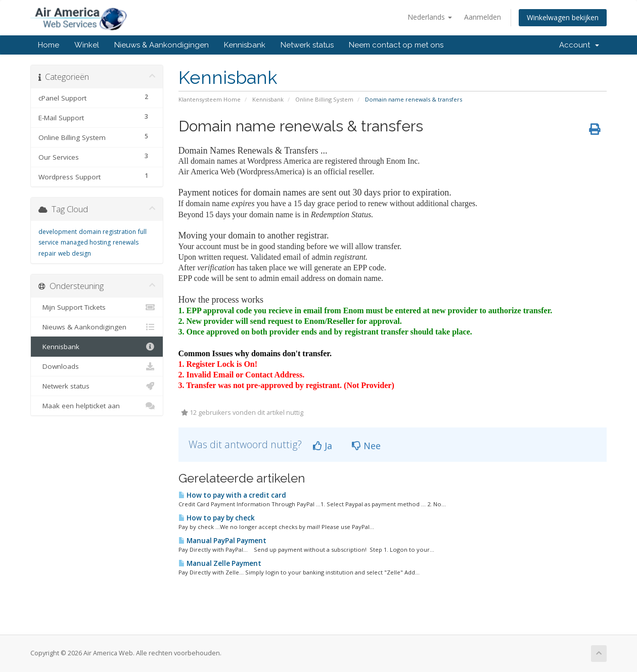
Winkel (87, 45)
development (58, 232)
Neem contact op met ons (396, 45)
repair (47, 253)
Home (49, 45)
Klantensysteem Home (210, 99)
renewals (126, 242)
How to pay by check (217, 518)
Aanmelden (483, 17)
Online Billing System (324, 99)
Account (579, 45)
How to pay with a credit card (232, 495)
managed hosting (86, 242)
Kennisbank (245, 45)
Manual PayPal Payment (222, 541)
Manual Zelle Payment (220, 563)
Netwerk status (307, 45)
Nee (366, 446)
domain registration (107, 232)
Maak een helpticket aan (97, 406)
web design (75, 253)
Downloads (97, 366)
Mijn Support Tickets (97, 307)
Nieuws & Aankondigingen (162, 45)
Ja (323, 446)
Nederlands (430, 17)
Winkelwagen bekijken (563, 17)
